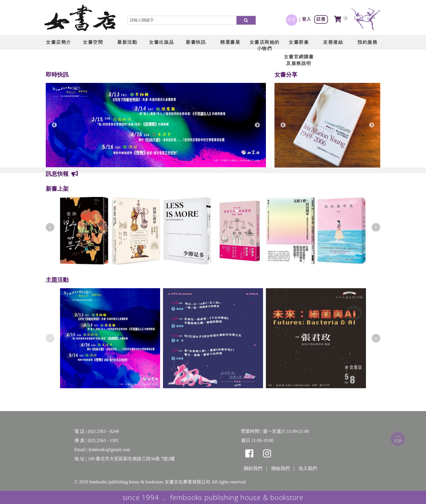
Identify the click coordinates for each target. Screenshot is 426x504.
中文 (292, 20)
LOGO (80, 19)
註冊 (321, 19)
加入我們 (308, 468)
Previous (54, 125)
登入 (306, 19)
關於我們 (253, 468)
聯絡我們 (280, 468)
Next (257, 125)
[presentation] (50, 227)
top (398, 439)
